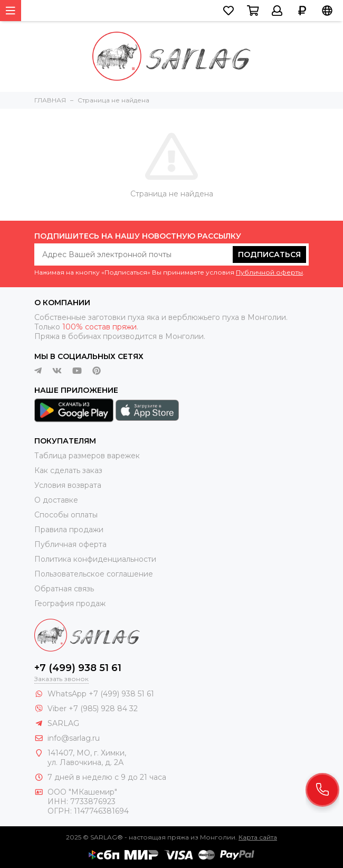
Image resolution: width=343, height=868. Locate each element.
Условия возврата (68, 485)
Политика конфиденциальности (95, 559)
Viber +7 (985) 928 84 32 (93, 709)
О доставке (56, 500)
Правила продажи (69, 530)
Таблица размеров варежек (87, 456)
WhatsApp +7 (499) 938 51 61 (101, 694)
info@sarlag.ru (74, 738)
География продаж (70, 603)
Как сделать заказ (68, 470)
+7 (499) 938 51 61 (78, 668)
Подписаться (269, 254)
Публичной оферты (269, 272)
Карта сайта (258, 837)
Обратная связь (64, 589)
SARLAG (63, 723)
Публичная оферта (70, 544)
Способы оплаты (66, 515)
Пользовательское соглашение (94, 574)
